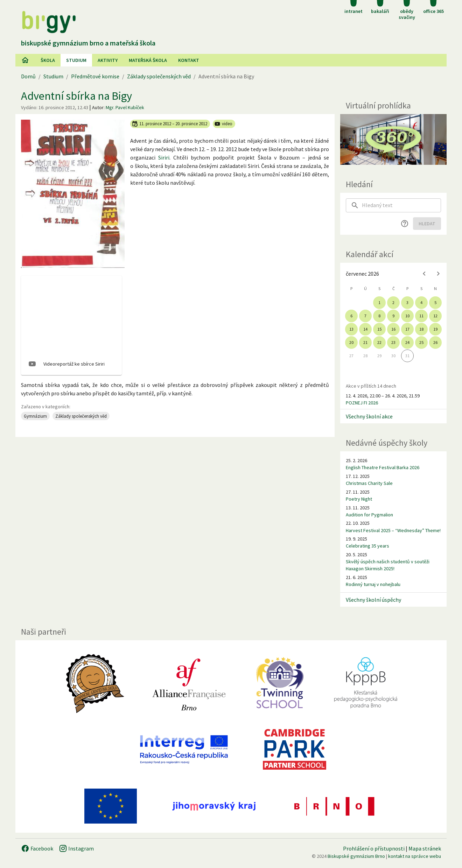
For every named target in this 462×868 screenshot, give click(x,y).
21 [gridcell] (365, 342)
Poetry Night (359, 499)
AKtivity (108, 60)
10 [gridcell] (407, 316)
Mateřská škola (148, 60)
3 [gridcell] (407, 302)
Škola (48, 60)
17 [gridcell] (407, 329)
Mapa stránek (425, 848)
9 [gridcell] (393, 316)
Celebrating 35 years (367, 546)
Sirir (163, 157)
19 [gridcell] (435, 329)
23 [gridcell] (393, 342)
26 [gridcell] (435, 342)
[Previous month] (424, 274)
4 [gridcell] (421, 302)
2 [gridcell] (393, 302)
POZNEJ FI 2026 (362, 403)
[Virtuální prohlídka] (393, 139)
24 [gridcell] (407, 342)
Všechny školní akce (369, 416)
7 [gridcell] (365, 316)
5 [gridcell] (435, 302)
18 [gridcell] (421, 329)
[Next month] (438, 274)
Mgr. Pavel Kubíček (125, 107)
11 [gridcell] (421, 316)
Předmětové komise (95, 76)
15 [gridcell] (379, 329)
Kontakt (189, 60)
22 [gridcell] (379, 342)
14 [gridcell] (365, 329)
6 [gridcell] (351, 316)
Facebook (37, 848)
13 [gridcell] (351, 329)
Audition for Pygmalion (369, 515)
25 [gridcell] (421, 342)
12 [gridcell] (435, 316)
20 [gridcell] (351, 342)
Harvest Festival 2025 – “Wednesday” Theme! (393, 530)
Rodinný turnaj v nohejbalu (373, 584)
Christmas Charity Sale (369, 483)
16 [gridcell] (393, 329)
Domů (28, 76)
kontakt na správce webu (415, 856)
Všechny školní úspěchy (373, 600)
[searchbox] (401, 205)
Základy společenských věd (159, 76)
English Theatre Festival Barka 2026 (383, 467)
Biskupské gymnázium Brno (356, 856)
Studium (76, 60)
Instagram (76, 848)
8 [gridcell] (379, 316)
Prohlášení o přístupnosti (374, 848)
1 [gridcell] (379, 302)
